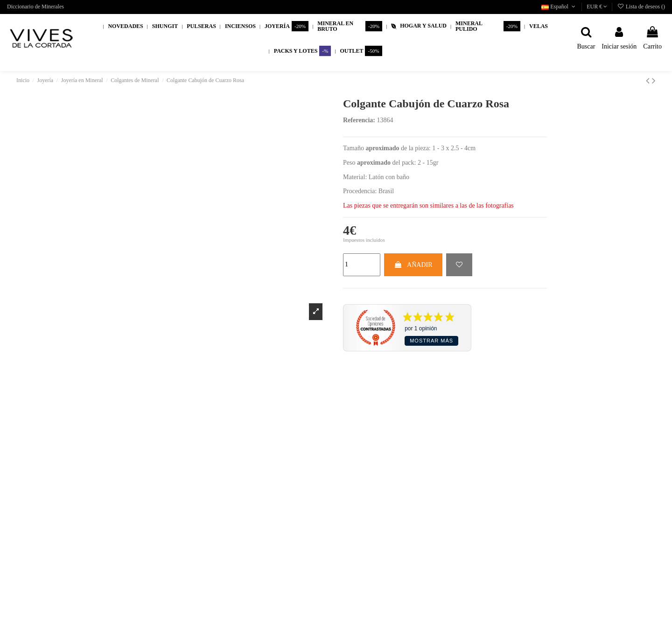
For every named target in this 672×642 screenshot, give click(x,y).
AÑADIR (413, 265)
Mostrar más (431, 341)
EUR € (597, 7)
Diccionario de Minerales (35, 7)
